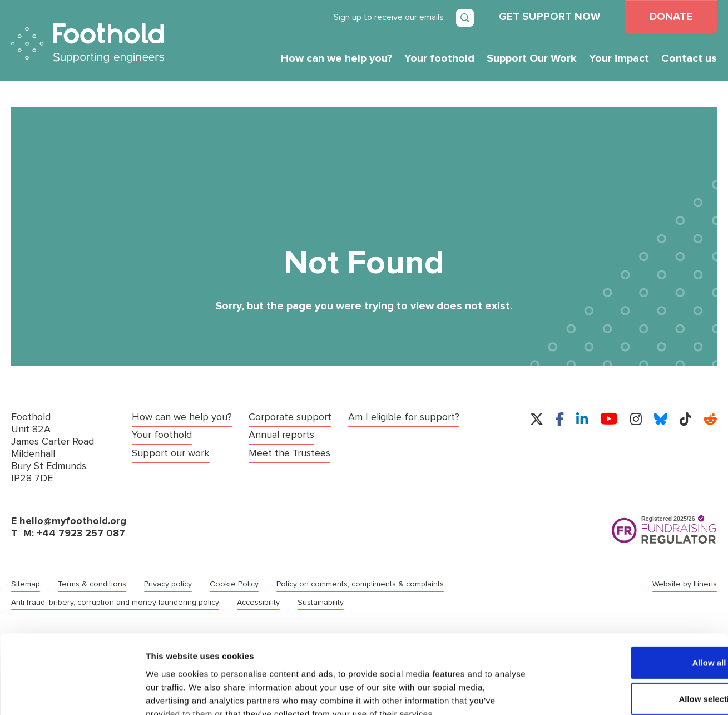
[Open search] (465, 18)
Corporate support (290, 417)
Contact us (689, 58)
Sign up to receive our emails (389, 17)
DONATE (671, 17)
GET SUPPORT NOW (549, 17)
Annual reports (281, 435)
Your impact (619, 58)
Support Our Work (532, 58)
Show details (584, 693)
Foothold (88, 43)
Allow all (635, 597)
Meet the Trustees (289, 453)
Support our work (171, 453)
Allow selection (635, 633)
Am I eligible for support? (404, 417)
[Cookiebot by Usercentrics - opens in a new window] (72, 693)
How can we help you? (336, 58)
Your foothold (439, 58)
